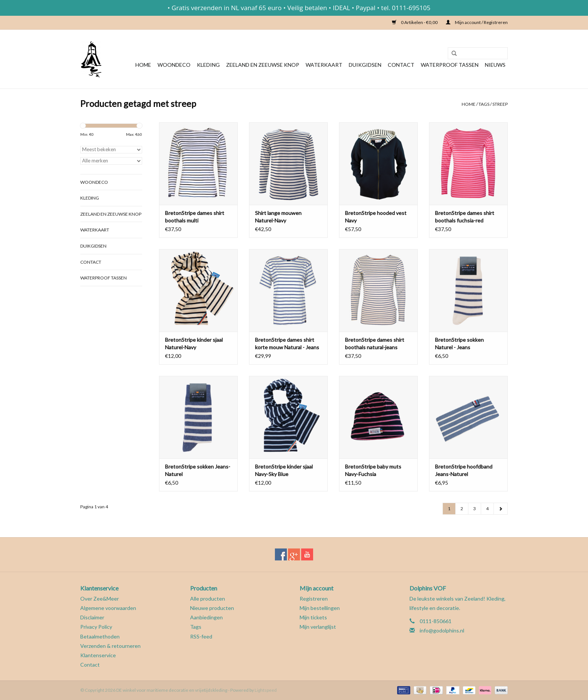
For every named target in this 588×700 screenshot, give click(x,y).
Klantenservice (98, 655)
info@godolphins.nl (442, 630)
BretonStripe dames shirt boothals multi (195, 217)
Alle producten (208, 599)
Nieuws (495, 65)
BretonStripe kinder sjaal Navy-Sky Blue (284, 470)
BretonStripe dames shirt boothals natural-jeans (375, 343)
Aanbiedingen (206, 617)
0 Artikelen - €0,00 (415, 22)
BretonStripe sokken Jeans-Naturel (198, 470)
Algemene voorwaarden (108, 608)
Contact (401, 65)
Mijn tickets (313, 617)
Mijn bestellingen (320, 608)
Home (143, 65)
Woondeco (174, 65)
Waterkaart (324, 65)
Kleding (208, 65)
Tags (484, 104)
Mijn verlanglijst (318, 627)
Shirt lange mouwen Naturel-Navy (278, 217)
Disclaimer (92, 617)
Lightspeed (266, 690)
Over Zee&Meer (100, 599)
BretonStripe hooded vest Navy (376, 217)
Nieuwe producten (212, 608)
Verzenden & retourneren (110, 646)
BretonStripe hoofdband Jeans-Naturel (464, 470)
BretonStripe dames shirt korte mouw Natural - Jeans (287, 343)
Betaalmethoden (100, 636)
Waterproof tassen (450, 65)
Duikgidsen (365, 65)
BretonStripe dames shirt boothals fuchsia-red (465, 217)
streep (500, 104)
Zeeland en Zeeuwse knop (263, 65)
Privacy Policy (96, 627)
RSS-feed (201, 636)
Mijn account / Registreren (477, 22)
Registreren (314, 599)
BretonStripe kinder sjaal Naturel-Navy (194, 343)
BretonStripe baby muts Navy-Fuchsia (373, 470)
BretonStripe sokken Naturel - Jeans (459, 343)
